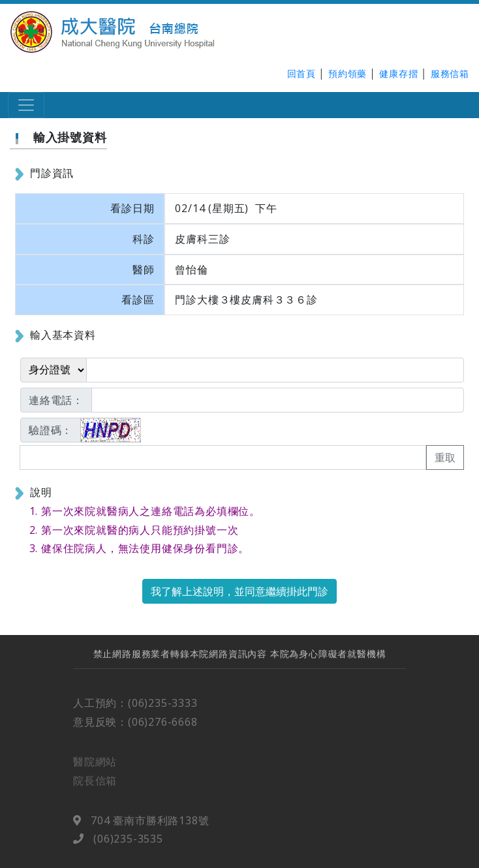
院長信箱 (95, 786)
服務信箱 (450, 73)
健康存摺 (398, 73)
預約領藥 (348, 73)
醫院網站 (95, 767)
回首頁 (301, 73)
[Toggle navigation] (26, 105)
